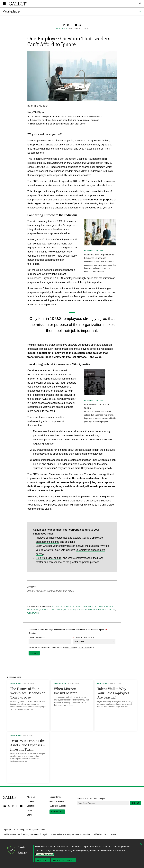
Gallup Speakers (57, 801)
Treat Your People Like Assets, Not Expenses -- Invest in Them (28, 745)
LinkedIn (5, 806)
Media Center (55, 797)
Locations (31, 806)
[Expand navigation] (4, 4)
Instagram (13, 806)
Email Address (37, 638)
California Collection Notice (104, 834)
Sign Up (136, 803)
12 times (89, 431)
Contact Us (57, 812)
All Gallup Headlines (63, 606)
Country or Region (84, 638)
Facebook (17, 806)
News (29, 810)
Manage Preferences (63, 860)
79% (60, 221)
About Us (31, 797)
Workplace (33, 613)
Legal (44, 834)
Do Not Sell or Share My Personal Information (70, 834)
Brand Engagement (85, 606)
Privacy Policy (70, 647)
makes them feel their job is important (81, 282)
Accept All (43, 860)
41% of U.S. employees (77, 145)
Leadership (70, 610)
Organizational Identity (89, 610)
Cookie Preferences (11, 834)
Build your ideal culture (49, 558)
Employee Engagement (52, 610)
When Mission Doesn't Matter (65, 691)
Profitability (109, 610)
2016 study (48, 240)
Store (29, 815)
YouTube (21, 806)
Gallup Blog (60, 684)
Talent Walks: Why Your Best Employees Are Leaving (113, 693)
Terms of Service (84, 647)
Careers (31, 801)
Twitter (9, 806)
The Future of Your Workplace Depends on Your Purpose (28, 693)
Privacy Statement (31, 834)
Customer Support (58, 806)
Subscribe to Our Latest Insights (91, 799)
